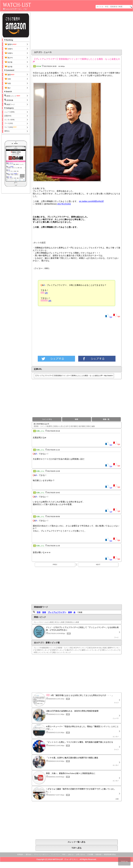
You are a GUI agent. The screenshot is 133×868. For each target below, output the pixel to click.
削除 (88, 426)
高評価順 (74, 426)
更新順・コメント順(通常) (43, 426)
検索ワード (10, 104)
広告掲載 (90, 854)
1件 (46, 293)
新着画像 (9, 100)
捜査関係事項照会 (110, 854)
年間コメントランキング (43, 652)
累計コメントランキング (62, 652)
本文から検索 (59, 622)
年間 (8, 83)
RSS (64, 854)
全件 (67, 426)
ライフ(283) (11, 127)
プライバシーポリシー (41, 854)
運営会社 (29, 854)
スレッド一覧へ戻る (76, 842)
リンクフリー (56, 854)
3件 (50, 301)
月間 (8, 79)
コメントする (47, 419)
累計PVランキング (73, 650)
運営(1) (7, 131)
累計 (8, 88)
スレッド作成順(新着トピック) (45, 648)
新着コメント (12, 96)
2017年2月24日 (64, 204)
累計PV (9, 57)
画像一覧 (106, 419)
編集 (93, 426)
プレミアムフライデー (57, 612)
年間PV (9, 53)
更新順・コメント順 (65, 648)
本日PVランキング (80, 648)
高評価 (8, 62)
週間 (9, 74)
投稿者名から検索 (73, 622)
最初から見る (59, 426)
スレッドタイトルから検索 (43, 622)
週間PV (11, 44)
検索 (76, 419)
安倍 (39, 612)
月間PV (9, 49)
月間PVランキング (43, 650)
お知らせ (71, 854)
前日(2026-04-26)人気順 (97, 648)
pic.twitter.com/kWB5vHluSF (91, 201)
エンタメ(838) (9, 120)
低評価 (8, 66)
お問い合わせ (80, 854)
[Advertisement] (85, 31)
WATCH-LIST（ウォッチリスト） (66, 859)
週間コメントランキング (91, 650)
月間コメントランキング (110, 650)
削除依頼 (98, 854)
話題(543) (8, 116)
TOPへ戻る (77, 848)
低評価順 (82, 426)
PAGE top (124, 861)
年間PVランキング (58, 650)
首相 (44, 612)
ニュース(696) (9, 112)
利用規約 (20, 854)
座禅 (70, 612)
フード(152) (9, 123)
